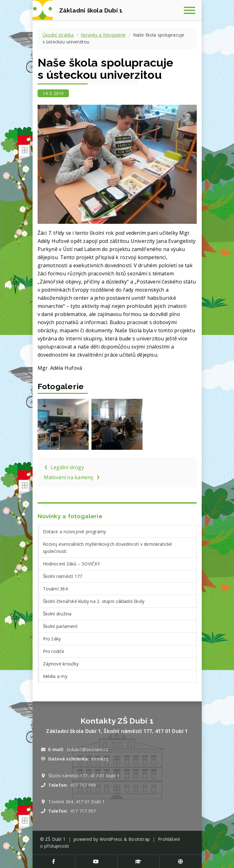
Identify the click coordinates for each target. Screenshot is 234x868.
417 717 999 (83, 785)
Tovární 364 (55, 589)
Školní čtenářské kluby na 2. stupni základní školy (94, 601)
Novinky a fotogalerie (103, 35)
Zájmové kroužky (61, 664)
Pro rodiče (54, 651)
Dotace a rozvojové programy (75, 532)
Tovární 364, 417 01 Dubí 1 (77, 802)
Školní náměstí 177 (63, 576)
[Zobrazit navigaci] (192, 10)
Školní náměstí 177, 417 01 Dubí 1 (84, 776)
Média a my (55, 676)
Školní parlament (60, 626)
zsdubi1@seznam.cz (87, 749)
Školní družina (57, 614)
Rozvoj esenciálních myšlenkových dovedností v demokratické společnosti (108, 548)
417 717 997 (83, 811)
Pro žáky (52, 639)
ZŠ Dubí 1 (55, 839)
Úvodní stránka (58, 35)
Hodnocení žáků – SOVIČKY (72, 564)
